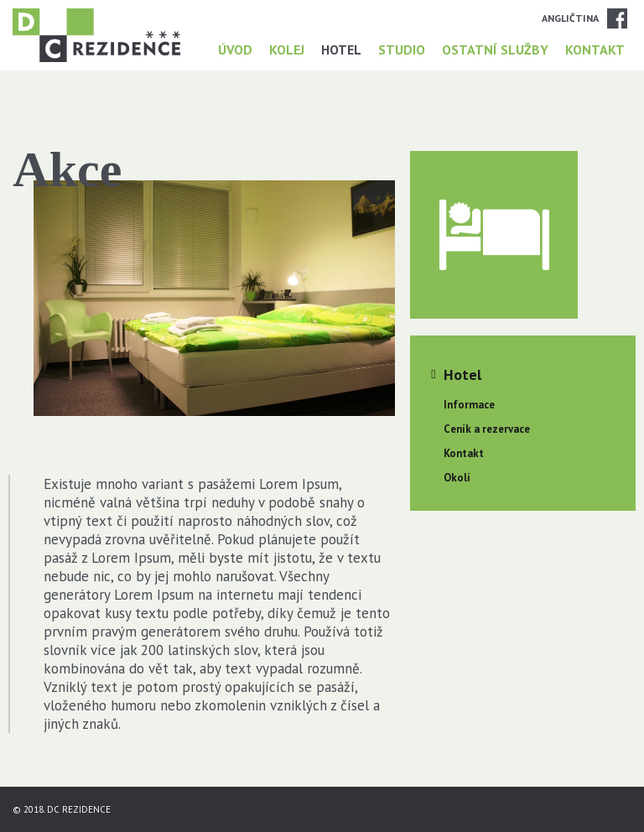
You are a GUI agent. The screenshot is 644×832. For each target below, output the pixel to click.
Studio (402, 49)
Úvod (235, 49)
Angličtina (570, 18)
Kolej (287, 49)
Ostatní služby (495, 49)
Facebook (617, 18)
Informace (469, 405)
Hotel (341, 49)
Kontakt (595, 49)
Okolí (457, 478)
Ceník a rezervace (487, 429)
